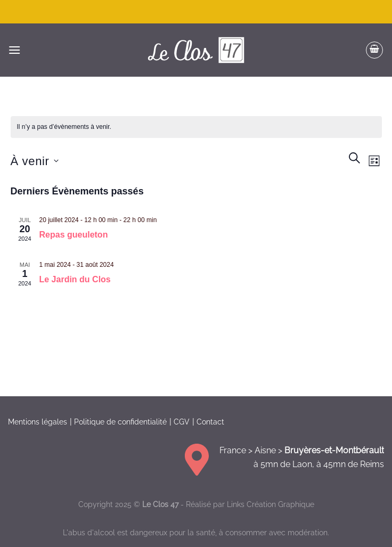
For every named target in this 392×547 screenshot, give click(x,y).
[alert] (196, 127)
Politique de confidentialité (120, 422)
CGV (182, 422)
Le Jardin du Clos (75, 279)
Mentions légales (38, 422)
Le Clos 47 (160, 504)
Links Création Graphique (271, 504)
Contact (210, 422)
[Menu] (14, 50)
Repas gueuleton (74, 235)
